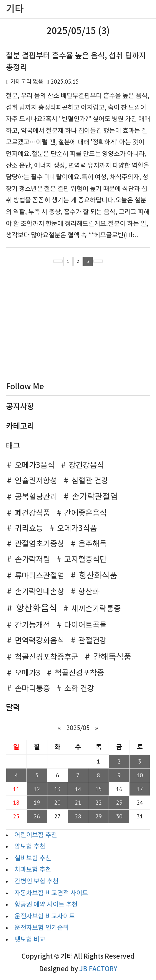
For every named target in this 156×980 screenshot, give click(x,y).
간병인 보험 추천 (36, 882)
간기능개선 (32, 625)
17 (140, 789)
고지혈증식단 (85, 560)
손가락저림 (32, 560)
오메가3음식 (35, 466)
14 (78, 789)
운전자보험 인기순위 (42, 928)
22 (99, 802)
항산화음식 (36, 609)
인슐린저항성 (36, 481)
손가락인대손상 (39, 592)
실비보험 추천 (33, 858)
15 (99, 789)
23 (119, 802)
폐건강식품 (32, 513)
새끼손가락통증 (96, 609)
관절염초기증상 (39, 544)
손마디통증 (32, 689)
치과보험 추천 (33, 870)
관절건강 (92, 641)
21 (78, 802)
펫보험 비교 (30, 940)
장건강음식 (86, 466)
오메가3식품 (77, 529)
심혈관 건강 (90, 481)
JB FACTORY (98, 969)
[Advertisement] (78, 325)
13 (57, 789)
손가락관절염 (95, 497)
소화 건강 (79, 689)
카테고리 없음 (27, 82)
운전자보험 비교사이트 (45, 916)
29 (99, 816)
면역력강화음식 (39, 641)
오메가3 (28, 673)
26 (37, 816)
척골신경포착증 (79, 673)
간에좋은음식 (85, 513)
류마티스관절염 (39, 576)
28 (78, 816)
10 (140, 775)
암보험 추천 (30, 847)
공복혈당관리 (36, 497)
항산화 (89, 592)
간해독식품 (112, 657)
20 (57, 802)
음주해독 (92, 544)
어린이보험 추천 (36, 835)
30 (119, 816)
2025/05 (78, 728)
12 (37, 789)
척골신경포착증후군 (47, 657)
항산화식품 (98, 576)
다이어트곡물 (85, 625)
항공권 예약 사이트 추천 (46, 905)
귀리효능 (29, 529)
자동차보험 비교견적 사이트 (51, 893)
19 (37, 802)
